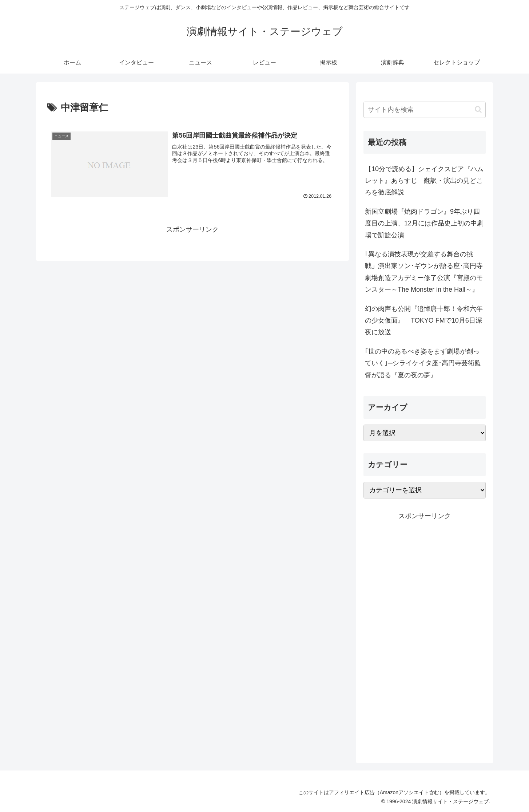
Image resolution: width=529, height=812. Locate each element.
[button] (478, 109)
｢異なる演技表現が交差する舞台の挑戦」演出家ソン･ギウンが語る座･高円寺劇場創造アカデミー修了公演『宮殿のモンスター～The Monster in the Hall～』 (424, 272)
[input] (425, 110)
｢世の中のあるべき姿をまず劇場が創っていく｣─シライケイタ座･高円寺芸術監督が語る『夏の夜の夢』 (423, 363)
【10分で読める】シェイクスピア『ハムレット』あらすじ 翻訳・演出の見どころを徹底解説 (424, 181)
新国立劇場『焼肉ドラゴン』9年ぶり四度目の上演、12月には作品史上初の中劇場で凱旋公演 (424, 223)
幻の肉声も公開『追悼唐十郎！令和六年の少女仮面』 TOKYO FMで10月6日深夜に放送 (424, 321)
